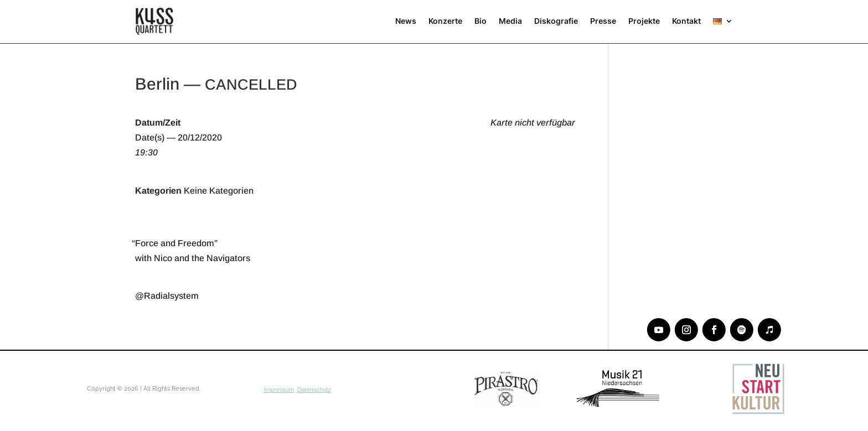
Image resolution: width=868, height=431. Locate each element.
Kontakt (686, 21)
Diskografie (556, 21)
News (406, 21)
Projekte (644, 21)
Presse (603, 21)
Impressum (279, 390)
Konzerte (445, 21)
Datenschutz (314, 390)
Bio (480, 21)
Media (510, 21)
